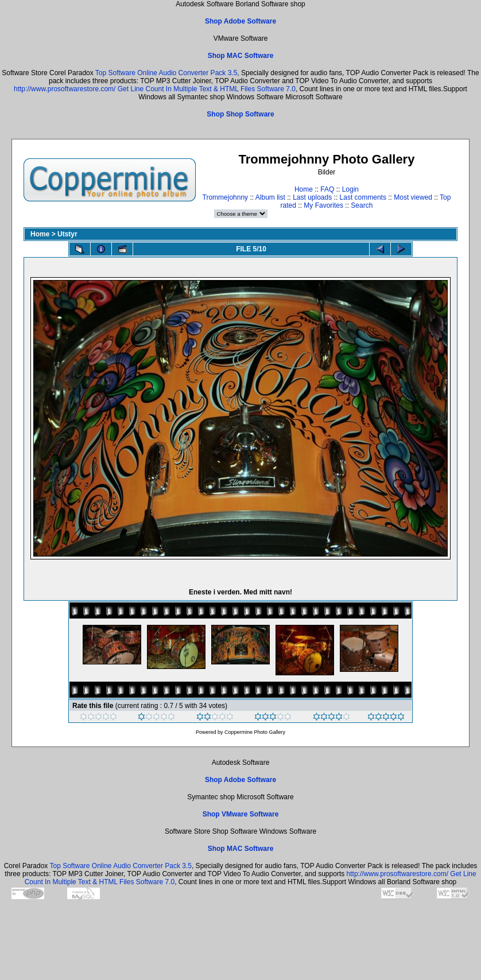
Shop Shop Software (240, 114)
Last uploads (312, 197)
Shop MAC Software (241, 56)
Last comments (363, 197)
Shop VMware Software (241, 814)
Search (362, 205)
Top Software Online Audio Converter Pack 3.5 (166, 73)
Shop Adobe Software (240, 21)
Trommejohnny (226, 197)
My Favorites (323, 205)
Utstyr (67, 234)
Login (350, 189)
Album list (270, 197)
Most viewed (413, 197)
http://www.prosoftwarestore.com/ (65, 89)
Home (304, 189)
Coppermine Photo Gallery (255, 732)
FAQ (327, 189)
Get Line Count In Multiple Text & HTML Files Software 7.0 (207, 89)
